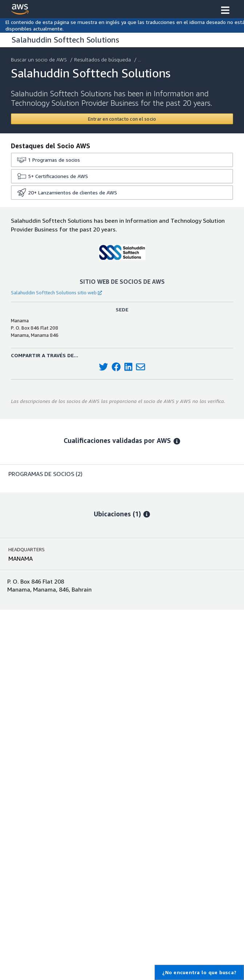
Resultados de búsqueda (103, 59)
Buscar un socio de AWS (40, 59)
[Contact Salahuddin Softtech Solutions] (122, 119)
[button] (225, 11)
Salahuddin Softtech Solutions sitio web (56, 293)
